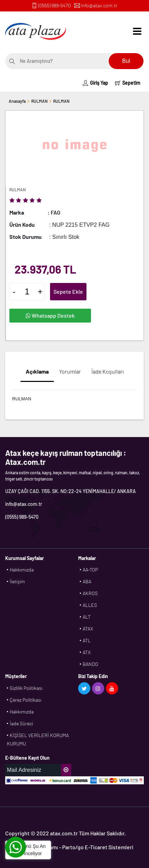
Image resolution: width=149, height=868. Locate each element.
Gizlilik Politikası (26, 688)
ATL (87, 640)
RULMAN (39, 101)
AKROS (90, 593)
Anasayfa (17, 101)
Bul (126, 61)
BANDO (90, 664)
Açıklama (37, 371)
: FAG (54, 212)
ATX (87, 652)
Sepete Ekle (68, 291)
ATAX (88, 629)
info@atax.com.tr (99, 5)
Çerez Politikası (26, 700)
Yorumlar (70, 371)
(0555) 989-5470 (55, 5)
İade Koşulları (107, 371)
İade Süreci (21, 723)
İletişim (17, 581)
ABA (87, 581)
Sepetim (128, 83)
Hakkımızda (22, 570)
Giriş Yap (95, 83)
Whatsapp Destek (50, 315)
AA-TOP (90, 570)
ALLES (90, 605)
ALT (87, 617)
